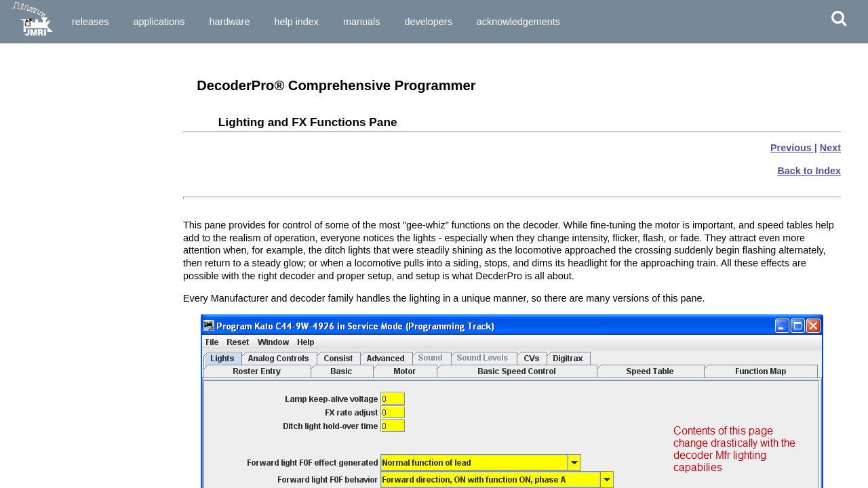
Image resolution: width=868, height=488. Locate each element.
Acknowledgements (518, 22)
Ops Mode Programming (59, 284)
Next (830, 148)
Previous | (794, 148)
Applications (159, 22)
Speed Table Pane (45, 472)
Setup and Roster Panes (58, 424)
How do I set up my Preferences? (76, 183)
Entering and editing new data (70, 354)
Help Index (296, 22)
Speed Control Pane (50, 460)
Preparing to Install (48, 70)
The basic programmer (55, 330)
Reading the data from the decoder (80, 342)
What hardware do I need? (62, 138)
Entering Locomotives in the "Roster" (85, 318)
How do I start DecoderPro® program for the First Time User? (84, 166)
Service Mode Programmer (63, 272)
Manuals (361, 22)
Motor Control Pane (49, 448)
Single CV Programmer (56, 260)
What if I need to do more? (63, 390)
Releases (90, 22)
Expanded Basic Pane (54, 436)
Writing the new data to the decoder (81, 366)
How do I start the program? (66, 149)
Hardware (229, 22)
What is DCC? (38, 104)
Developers (428, 22)
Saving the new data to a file (66, 378)
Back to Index (809, 171)
